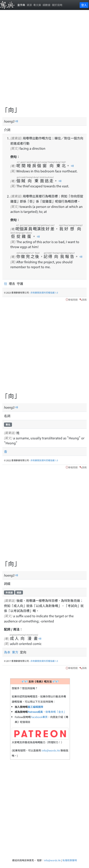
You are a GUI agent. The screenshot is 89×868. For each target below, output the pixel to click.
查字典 (21, 5)
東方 (16, 652)
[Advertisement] (44, 60)
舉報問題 (73, 300)
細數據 (46, 5)
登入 (84, 5)
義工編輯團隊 (35, 707)
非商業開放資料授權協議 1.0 (44, 292)
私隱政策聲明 (70, 860)
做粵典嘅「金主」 (56, 712)
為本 (8, 652)
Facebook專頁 (39, 717)
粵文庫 (37, 5)
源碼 (84, 300)
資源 (29, 5)
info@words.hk (51, 750)
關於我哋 (57, 5)
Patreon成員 (35, 712)
